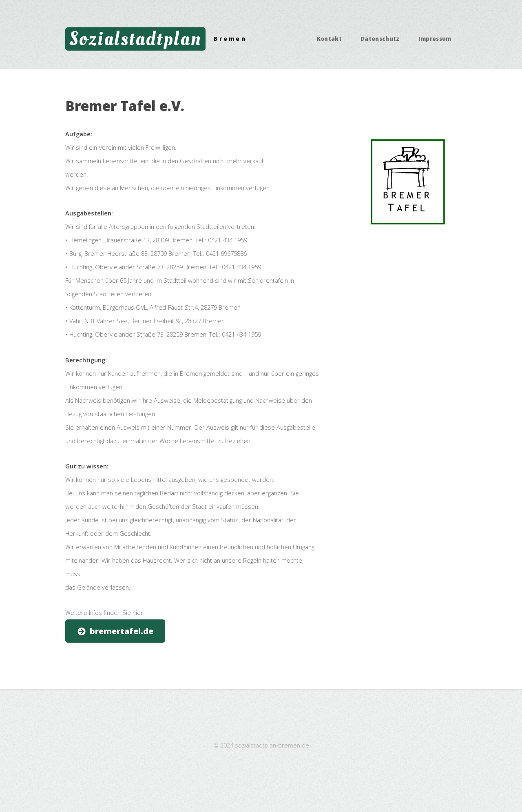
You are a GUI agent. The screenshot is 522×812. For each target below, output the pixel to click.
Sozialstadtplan (136, 39)
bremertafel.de (122, 631)
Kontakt (329, 39)
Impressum (435, 39)
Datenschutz (380, 39)
